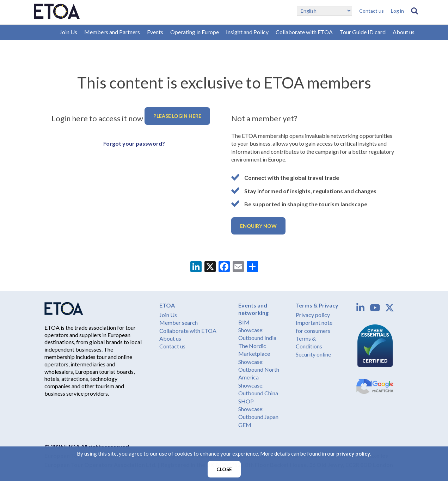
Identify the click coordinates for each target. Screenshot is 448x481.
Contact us (372, 11)
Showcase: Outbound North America (259, 370)
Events (155, 32)
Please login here (177, 116)
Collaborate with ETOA (304, 32)
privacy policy (353, 453)
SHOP (246, 401)
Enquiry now (258, 226)
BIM (244, 322)
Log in (397, 11)
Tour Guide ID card (363, 32)
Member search (179, 322)
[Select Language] (324, 11)
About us (404, 32)
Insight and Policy (247, 32)
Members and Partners (112, 32)
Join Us (68, 32)
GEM (245, 425)
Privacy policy (313, 315)
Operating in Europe (195, 32)
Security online (313, 354)
